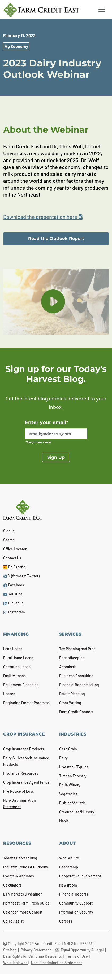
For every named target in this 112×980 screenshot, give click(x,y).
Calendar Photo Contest (23, 912)
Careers (66, 921)
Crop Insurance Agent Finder (27, 782)
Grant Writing (70, 703)
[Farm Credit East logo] (45, 10)
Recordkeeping (72, 658)
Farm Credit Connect (76, 712)
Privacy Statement (36, 950)
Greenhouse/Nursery (77, 812)
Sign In (9, 531)
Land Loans (13, 649)
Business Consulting (76, 676)
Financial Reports (74, 894)
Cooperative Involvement (80, 876)
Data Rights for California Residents (33, 956)
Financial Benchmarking (79, 685)
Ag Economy (16, 46)
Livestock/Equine (74, 767)
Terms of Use (77, 956)
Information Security (76, 912)
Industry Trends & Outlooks (25, 867)
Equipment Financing (21, 685)
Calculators (12, 885)
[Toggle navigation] (102, 9)
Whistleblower (15, 963)
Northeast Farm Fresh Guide (26, 903)
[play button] (53, 301)
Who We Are (69, 858)
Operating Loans (17, 667)
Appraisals (68, 667)
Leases (9, 694)
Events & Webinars (19, 876)
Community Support (76, 903)
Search (9, 540)
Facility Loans (14, 676)
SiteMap (10, 950)
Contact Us (12, 558)
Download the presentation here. (43, 217)
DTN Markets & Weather (22, 894)
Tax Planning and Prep (77, 649)
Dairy (63, 758)
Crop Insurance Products (24, 749)
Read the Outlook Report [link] (56, 239)
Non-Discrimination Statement (57, 963)
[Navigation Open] (102, 9)
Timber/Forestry (73, 776)
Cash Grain (68, 749)
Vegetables (68, 794)
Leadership (69, 867)
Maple (64, 821)
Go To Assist (13, 921)
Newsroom (68, 885)
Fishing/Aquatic (72, 803)
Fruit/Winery (70, 785)
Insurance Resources (21, 773)
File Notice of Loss (19, 791)
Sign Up (56, 457)
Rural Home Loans (18, 658)
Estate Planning (72, 694)
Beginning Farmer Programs (26, 703)
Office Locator (15, 549)
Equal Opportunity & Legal (80, 950)
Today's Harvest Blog (20, 858)
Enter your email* (47, 422)
